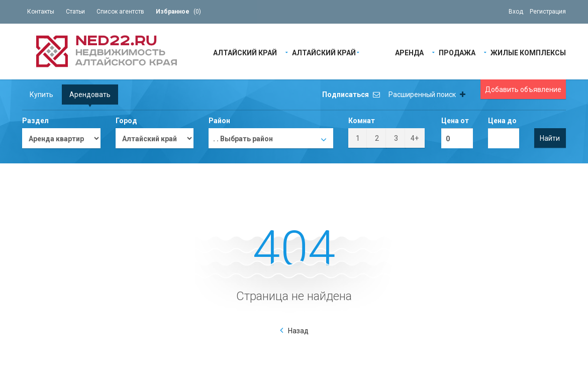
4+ (415, 138)
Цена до (502, 121)
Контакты (41, 12)
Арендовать (90, 95)
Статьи (75, 12)
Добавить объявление (523, 89)
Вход (516, 12)
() (178, 12)
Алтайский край (245, 52)
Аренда (409, 52)
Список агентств (120, 12)
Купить (41, 95)
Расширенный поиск (427, 95)
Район (219, 121)
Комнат (362, 121)
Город (126, 121)
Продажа (457, 52)
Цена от (455, 121)
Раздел (35, 121)
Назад (298, 331)
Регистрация (548, 12)
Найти (550, 138)
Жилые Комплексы (528, 52)
